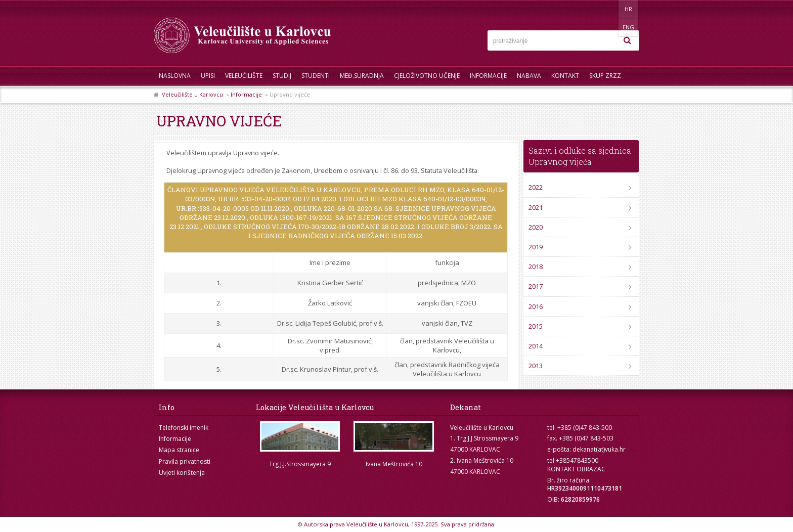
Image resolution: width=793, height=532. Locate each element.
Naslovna (175, 76)
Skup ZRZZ (605, 76)
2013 (536, 366)
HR (608, 9)
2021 (536, 207)
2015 (536, 326)
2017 (536, 286)
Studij (282, 76)
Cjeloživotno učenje (427, 76)
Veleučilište (244, 76)
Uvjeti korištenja (182, 473)
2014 (536, 346)
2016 (536, 306)
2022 (536, 187)
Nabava (529, 76)
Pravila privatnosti (185, 461)
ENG (629, 9)
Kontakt (565, 76)
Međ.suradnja (362, 76)
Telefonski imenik (184, 428)
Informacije (488, 76)
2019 (536, 247)
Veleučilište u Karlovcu (192, 94)
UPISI (208, 76)
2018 (536, 267)
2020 (536, 227)
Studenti (316, 76)
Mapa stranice (179, 450)
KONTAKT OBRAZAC (576, 469)
